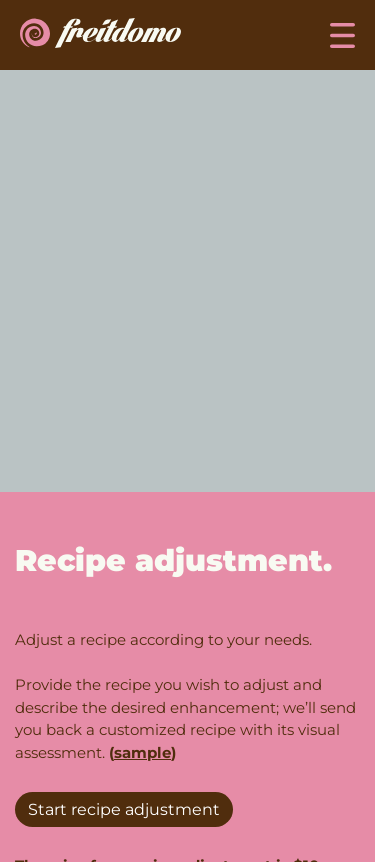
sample (142, 752)
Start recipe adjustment (124, 809)
